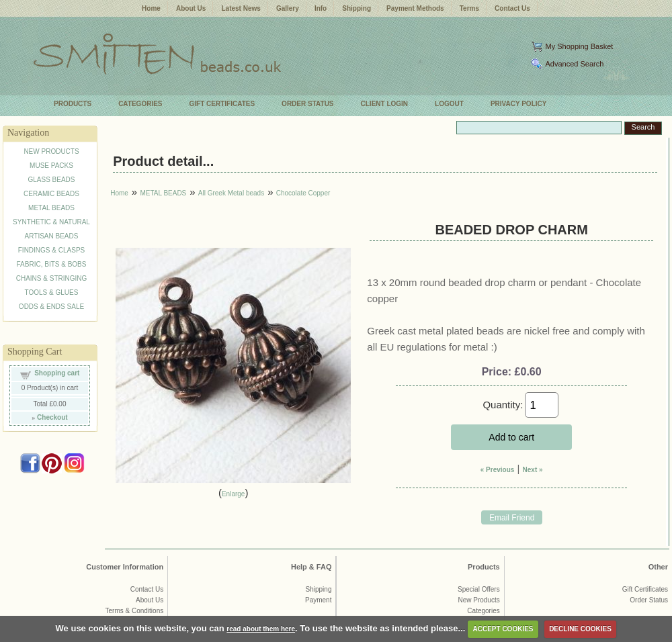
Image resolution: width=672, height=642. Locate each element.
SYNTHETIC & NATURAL (51, 222)
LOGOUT (449, 104)
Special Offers (479, 589)
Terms (469, 8)
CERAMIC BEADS (51, 194)
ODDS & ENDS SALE (51, 307)
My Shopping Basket (579, 46)
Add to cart (511, 437)
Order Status (649, 600)
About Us (191, 8)
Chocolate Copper (303, 193)
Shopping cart (57, 373)
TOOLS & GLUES (52, 292)
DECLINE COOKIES (580, 629)
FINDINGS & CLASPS (51, 250)
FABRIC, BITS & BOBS (52, 264)
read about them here (261, 629)
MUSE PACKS (51, 166)
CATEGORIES (140, 104)
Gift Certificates (645, 589)
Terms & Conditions (135, 611)
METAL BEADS (51, 208)
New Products (478, 600)
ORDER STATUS (307, 104)
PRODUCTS (73, 104)
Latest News (241, 8)
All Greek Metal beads (231, 193)
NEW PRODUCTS (51, 151)
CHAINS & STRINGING (52, 278)
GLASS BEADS (51, 180)
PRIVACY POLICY (519, 104)
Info (321, 8)
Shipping (356, 8)
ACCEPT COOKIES (503, 629)
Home (151, 8)
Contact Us (512, 8)
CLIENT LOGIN (385, 104)
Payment (318, 600)
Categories (483, 611)
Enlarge (233, 494)
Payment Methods (415, 8)
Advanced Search (574, 64)
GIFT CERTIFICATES (222, 104)
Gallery (288, 8)
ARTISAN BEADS (52, 236)
